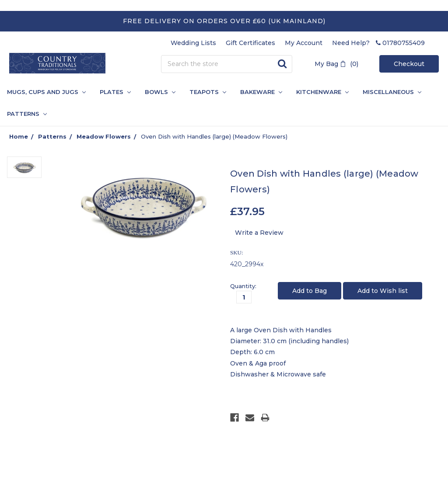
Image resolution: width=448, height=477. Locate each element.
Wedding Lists (193, 43)
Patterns (52, 136)
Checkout (409, 64)
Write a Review (259, 233)
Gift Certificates (250, 43)
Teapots (208, 92)
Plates (115, 92)
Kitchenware (322, 92)
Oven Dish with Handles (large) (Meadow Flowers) (214, 136)
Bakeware (261, 92)
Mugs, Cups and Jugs (46, 92)
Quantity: (243, 286)
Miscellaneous (392, 92)
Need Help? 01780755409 (378, 43)
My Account (304, 43)
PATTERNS (23, 114)
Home (19, 136)
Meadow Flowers (104, 136)
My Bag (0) (336, 64)
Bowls (160, 92)
